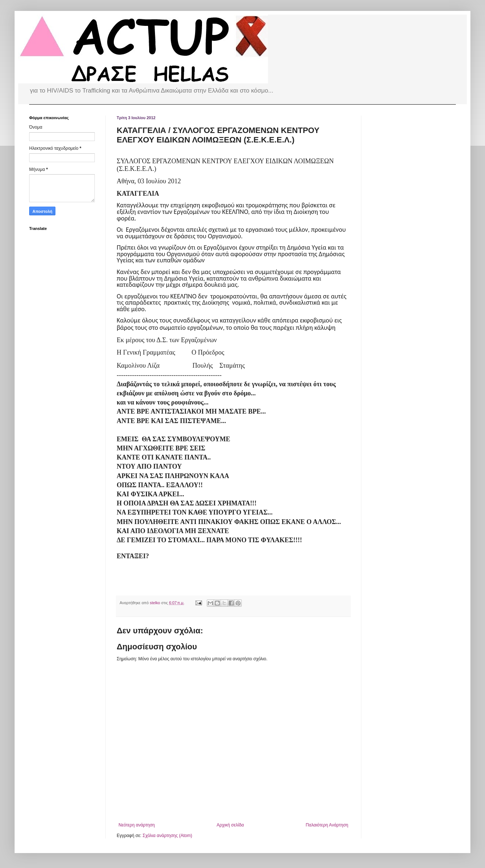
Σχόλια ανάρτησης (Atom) (167, 836)
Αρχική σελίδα (230, 825)
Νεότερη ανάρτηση (137, 825)
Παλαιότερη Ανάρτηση (327, 825)
